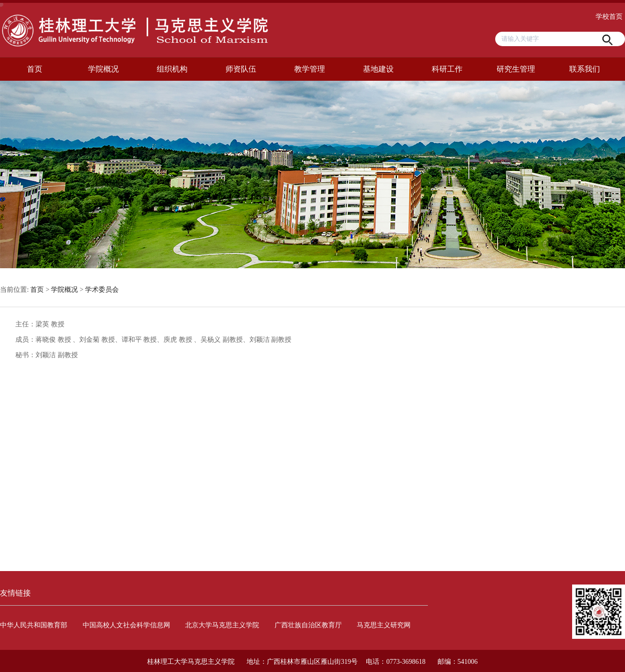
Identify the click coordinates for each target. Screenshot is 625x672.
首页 (35, 69)
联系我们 (585, 69)
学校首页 (609, 17)
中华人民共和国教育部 (34, 625)
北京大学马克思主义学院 (222, 625)
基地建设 (378, 69)
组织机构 (172, 69)
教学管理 (310, 69)
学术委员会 (102, 290)
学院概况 (103, 69)
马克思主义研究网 (384, 625)
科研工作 (447, 69)
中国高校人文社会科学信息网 (126, 625)
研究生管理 (516, 69)
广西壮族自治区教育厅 (308, 625)
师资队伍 (241, 69)
